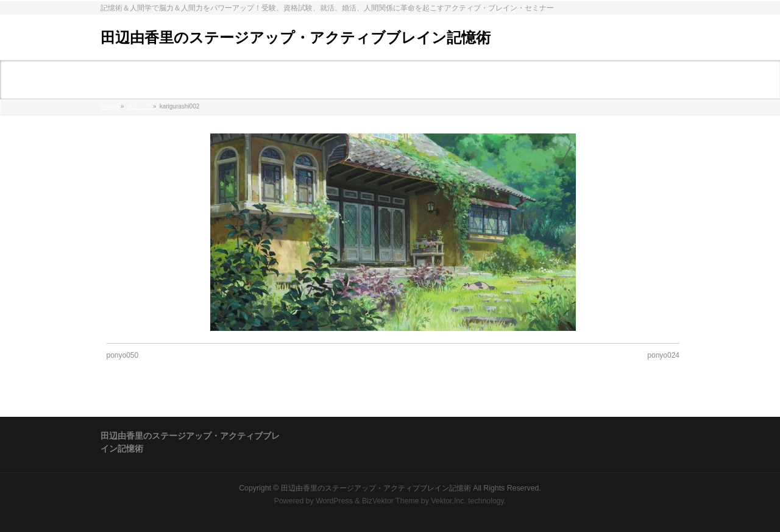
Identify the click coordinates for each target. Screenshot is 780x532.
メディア (139, 106)
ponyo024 (663, 355)
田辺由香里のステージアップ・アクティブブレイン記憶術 (296, 37)
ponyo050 (123, 355)
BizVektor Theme (391, 501)
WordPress (334, 501)
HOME (110, 106)
